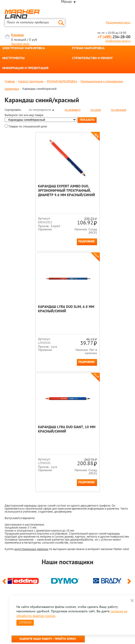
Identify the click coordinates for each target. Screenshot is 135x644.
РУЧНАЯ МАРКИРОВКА (88, 49)
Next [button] (130, 463)
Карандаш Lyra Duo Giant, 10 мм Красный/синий (65, 309)
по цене (96, 110)
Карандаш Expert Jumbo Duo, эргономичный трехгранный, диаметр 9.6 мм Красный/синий (34, 193)
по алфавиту (73, 110)
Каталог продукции (31, 82)
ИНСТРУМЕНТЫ (13, 59)
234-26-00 (114, 37)
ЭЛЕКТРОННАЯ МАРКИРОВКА (24, 49)
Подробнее (54, 242)
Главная (10, 82)
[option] (26, 459)
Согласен (25, 623)
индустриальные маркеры (31, 429)
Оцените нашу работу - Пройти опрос (48, 519)
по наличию (119, 110)
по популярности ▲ (42, 110)
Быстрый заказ (20, 44)
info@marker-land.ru (118, 41)
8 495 (29, 508)
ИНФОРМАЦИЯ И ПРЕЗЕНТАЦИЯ (25, 68)
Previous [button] (5, 463)
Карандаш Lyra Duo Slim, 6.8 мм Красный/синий (99, 189)
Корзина (17, 35)
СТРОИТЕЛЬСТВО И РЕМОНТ (92, 59)
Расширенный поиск (118, 23)
